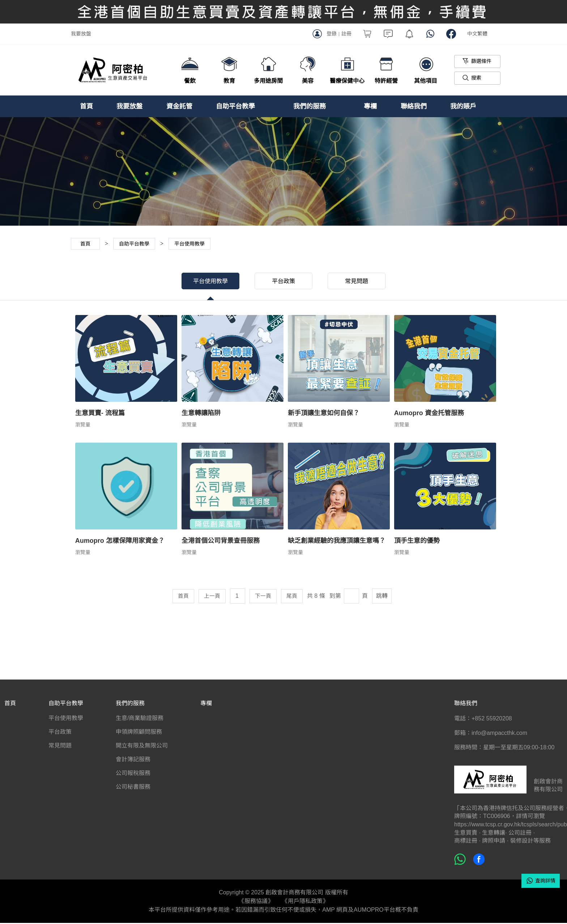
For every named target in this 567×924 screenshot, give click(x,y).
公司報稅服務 (133, 774)
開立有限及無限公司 (142, 747)
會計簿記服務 (133, 761)
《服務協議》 (256, 902)
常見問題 (361, 281)
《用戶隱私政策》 (305, 902)
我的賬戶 (463, 106)
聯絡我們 (414, 106)
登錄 (332, 34)
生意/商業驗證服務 (140, 719)
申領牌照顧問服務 (139, 733)
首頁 (86, 106)
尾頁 (293, 597)
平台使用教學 (206, 281)
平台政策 (283, 281)
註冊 (346, 34)
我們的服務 (310, 106)
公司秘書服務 (133, 788)
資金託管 (179, 106)
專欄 (370, 106)
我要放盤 (81, 34)
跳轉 (384, 597)
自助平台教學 (235, 106)
